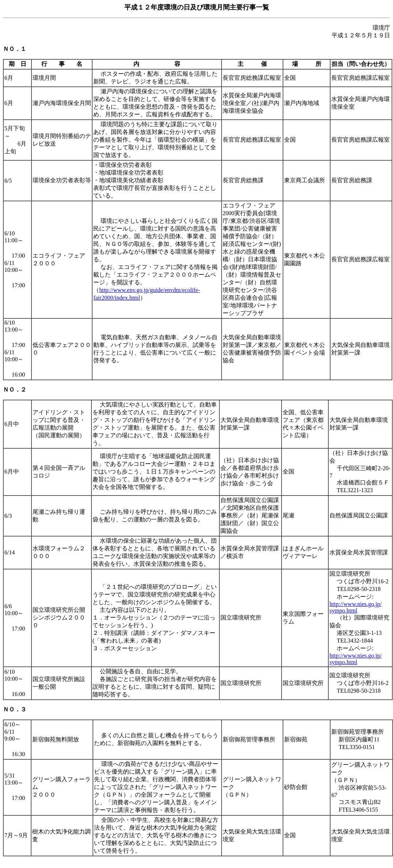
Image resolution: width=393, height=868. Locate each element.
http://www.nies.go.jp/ (356, 604)
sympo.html (343, 611)
